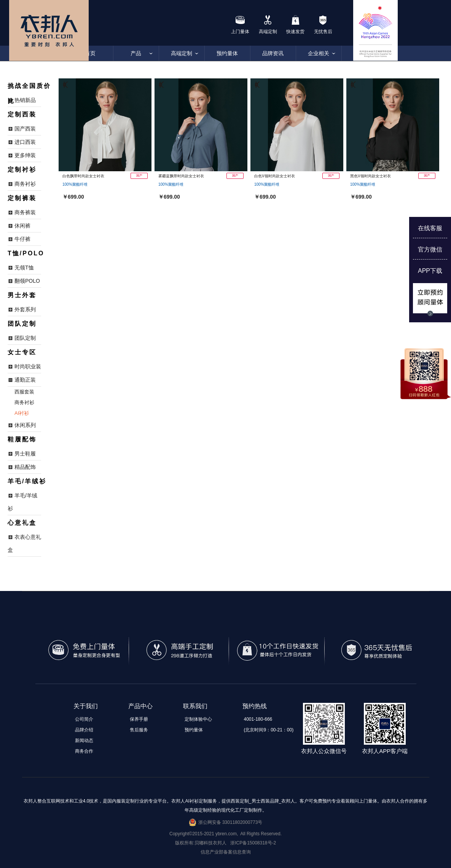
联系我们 (195, 706)
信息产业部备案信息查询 (226, 852)
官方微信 (430, 249)
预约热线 (255, 706)
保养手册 (139, 719)
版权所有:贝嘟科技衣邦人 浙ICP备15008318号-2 (225, 843)
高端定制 (182, 53)
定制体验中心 (198, 719)
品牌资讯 (273, 53)
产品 (136, 53)
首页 (90, 53)
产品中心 (140, 706)
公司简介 (84, 719)
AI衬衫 (22, 413)
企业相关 (319, 53)
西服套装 (24, 392)
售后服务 (139, 730)
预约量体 (227, 53)
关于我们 (86, 706)
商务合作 (84, 751)
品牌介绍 (84, 730)
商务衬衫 (24, 402)
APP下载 (430, 271)
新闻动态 (84, 741)
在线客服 (430, 228)
